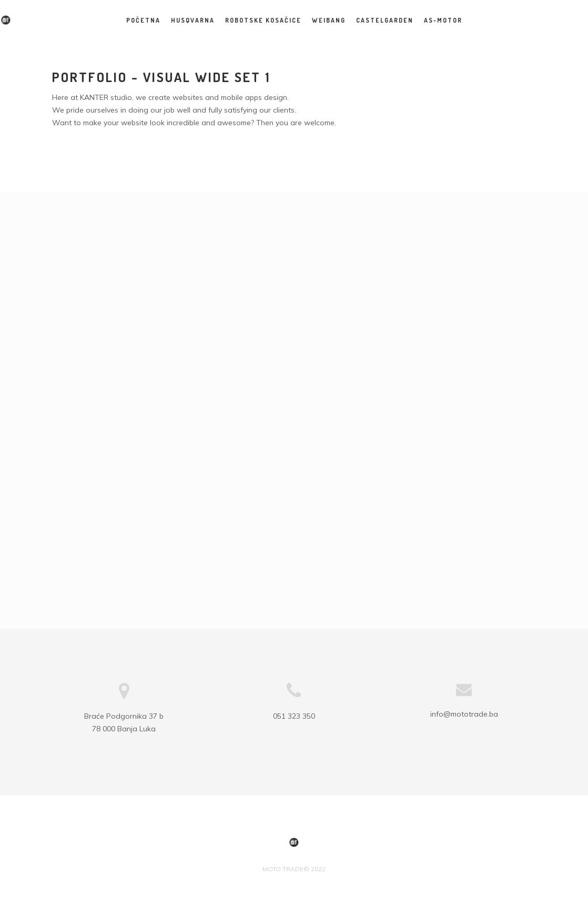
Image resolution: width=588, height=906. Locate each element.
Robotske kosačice (263, 20)
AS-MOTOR (443, 20)
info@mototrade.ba (464, 714)
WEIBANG (329, 20)
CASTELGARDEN (385, 20)
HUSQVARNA (193, 20)
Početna (143, 20)
